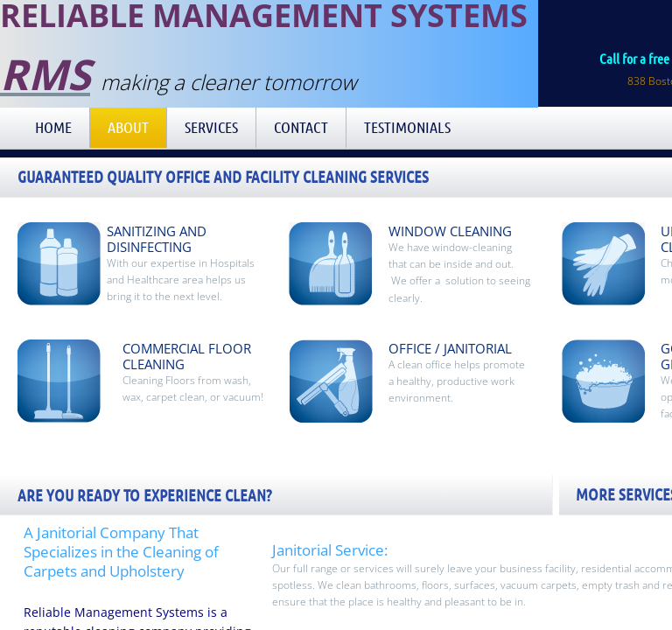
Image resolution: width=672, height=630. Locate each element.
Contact (301, 127)
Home (53, 127)
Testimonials (407, 127)
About (128, 127)
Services (211, 127)
